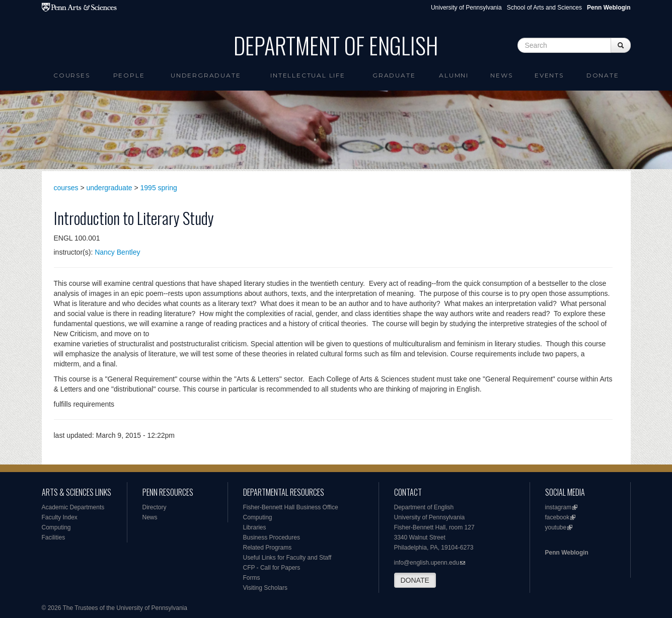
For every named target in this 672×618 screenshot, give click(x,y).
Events (549, 75)
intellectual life (308, 75)
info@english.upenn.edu (427, 563)
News (501, 75)
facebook (557, 517)
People (129, 75)
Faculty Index (60, 517)
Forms (252, 578)
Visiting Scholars (266, 588)
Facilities (54, 537)
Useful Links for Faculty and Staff (287, 558)
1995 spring (159, 188)
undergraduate (109, 188)
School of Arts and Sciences (544, 8)
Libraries (255, 527)
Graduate (394, 75)
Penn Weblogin (567, 553)
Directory (155, 507)
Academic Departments (73, 507)
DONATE (415, 580)
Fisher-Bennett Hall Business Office (291, 507)
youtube (556, 527)
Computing (56, 527)
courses (66, 188)
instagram (558, 507)
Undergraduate (206, 75)
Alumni (454, 75)
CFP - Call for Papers (272, 568)
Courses (72, 75)
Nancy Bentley (117, 252)
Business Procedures (272, 537)
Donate (603, 75)
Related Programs (268, 548)
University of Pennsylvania (466, 8)
